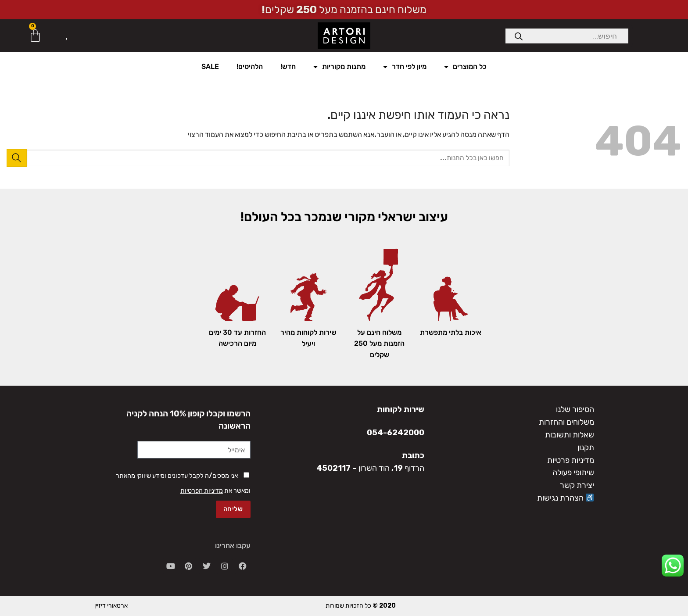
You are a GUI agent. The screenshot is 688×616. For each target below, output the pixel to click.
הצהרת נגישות (566, 498)
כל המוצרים (465, 67)
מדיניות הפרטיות (202, 491)
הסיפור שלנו (575, 409)
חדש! (288, 66)
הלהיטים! (250, 66)
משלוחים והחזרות (566, 422)
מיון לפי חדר (405, 67)
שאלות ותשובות (570, 435)
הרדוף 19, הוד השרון (391, 468)
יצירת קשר (577, 485)
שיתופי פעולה (573, 473)
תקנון (586, 448)
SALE (210, 66)
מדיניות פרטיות (571, 460)
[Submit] (17, 158)
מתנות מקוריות (339, 67)
